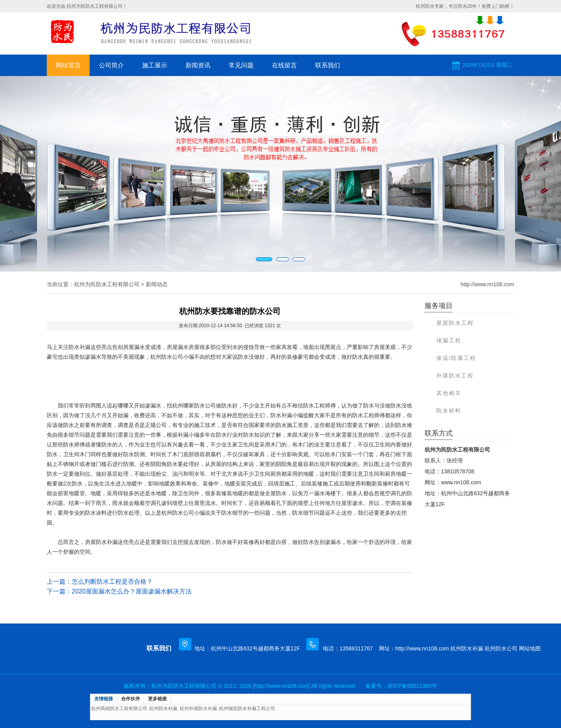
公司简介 (111, 65)
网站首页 (68, 65)
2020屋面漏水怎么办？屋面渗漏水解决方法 (132, 591)
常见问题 (241, 65)
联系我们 (328, 65)
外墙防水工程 (455, 376)
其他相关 (449, 393)
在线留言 (284, 65)
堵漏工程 (449, 340)
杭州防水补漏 (467, 648)
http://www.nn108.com (487, 284)
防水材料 (449, 411)
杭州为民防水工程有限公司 (107, 284)
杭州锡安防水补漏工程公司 (247, 709)
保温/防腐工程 (456, 358)
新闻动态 (157, 284)
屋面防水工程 (455, 323)
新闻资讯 (198, 65)
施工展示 (155, 65)
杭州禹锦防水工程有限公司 (119, 709)
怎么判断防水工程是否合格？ (112, 582)
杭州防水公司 (501, 648)
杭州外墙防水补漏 (198, 709)
